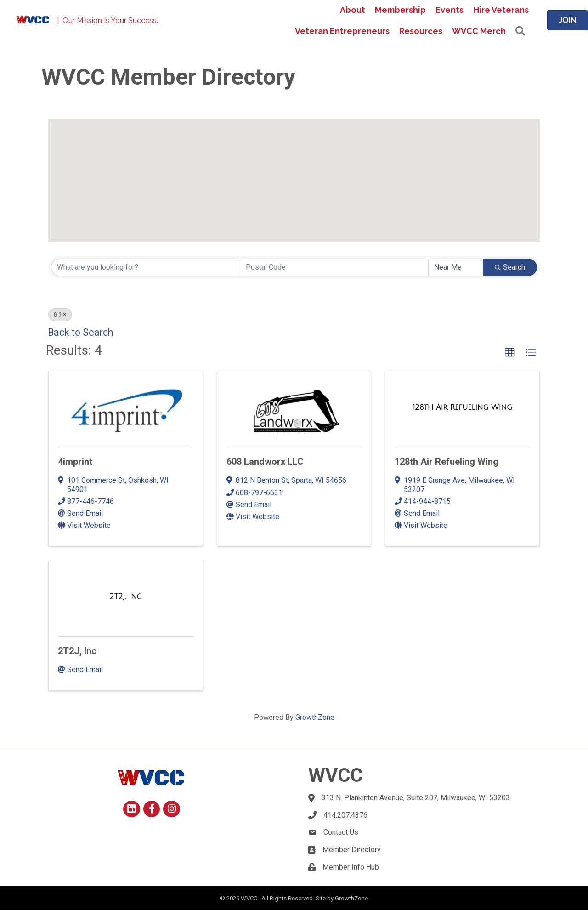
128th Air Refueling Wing (447, 462)
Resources (421, 31)
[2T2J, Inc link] (125, 597)
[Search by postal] (334, 267)
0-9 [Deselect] (60, 315)
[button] (328, 141)
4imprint (75, 462)
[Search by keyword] (146, 267)
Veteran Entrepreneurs (342, 31)
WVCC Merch (479, 31)
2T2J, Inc (77, 651)
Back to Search (80, 332)
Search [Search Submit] (510, 267)
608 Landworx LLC (265, 462)
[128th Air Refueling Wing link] (462, 407)
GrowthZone (315, 717)
